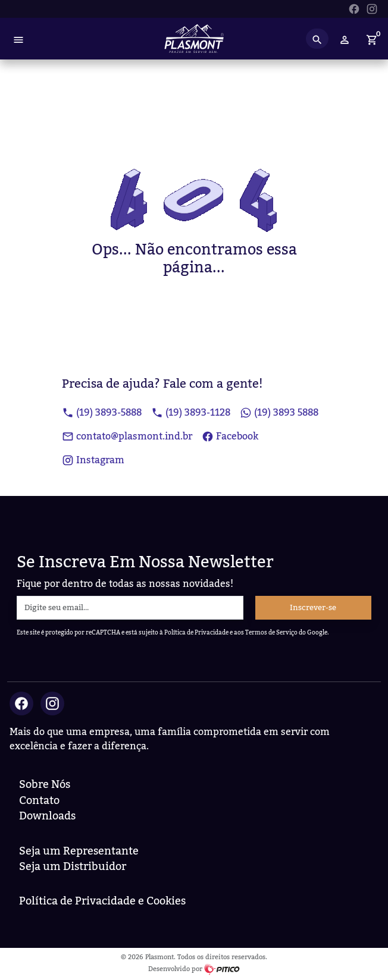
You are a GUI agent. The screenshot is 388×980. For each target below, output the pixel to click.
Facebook (230, 436)
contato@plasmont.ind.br (127, 436)
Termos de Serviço (271, 632)
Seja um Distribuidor (73, 867)
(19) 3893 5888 (279, 413)
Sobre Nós (45, 785)
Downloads (47, 816)
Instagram (93, 460)
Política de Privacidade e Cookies (102, 901)
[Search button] (317, 39)
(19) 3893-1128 (191, 413)
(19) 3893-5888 (102, 413)
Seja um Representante (79, 851)
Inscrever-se (313, 608)
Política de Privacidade (196, 632)
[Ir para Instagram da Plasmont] (372, 8)
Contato (39, 801)
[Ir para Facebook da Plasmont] (354, 8)
